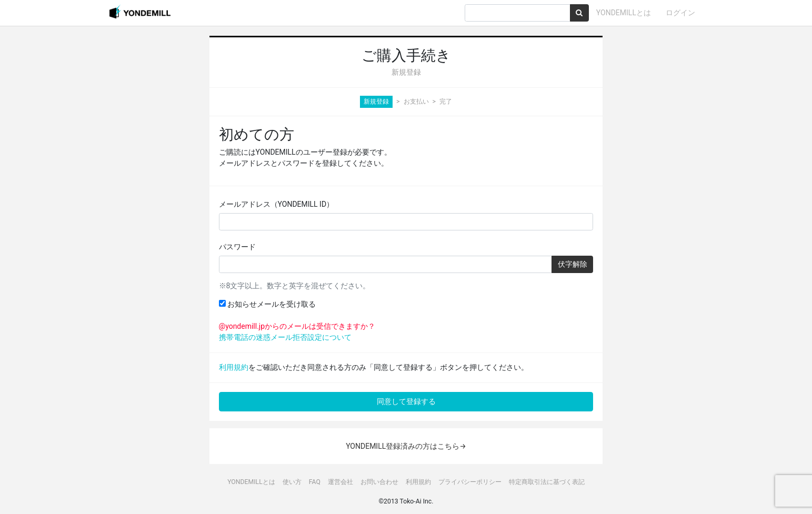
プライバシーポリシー (470, 482)
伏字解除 (573, 264)
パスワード (237, 247)
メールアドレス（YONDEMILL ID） (277, 204)
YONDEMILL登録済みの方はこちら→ (406, 446)
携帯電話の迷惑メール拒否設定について (285, 337)
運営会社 (340, 482)
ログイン (680, 13)
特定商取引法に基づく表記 (547, 482)
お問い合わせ (379, 482)
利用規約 (234, 367)
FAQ (315, 482)
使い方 (292, 482)
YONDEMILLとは (624, 13)
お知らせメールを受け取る (267, 304)
